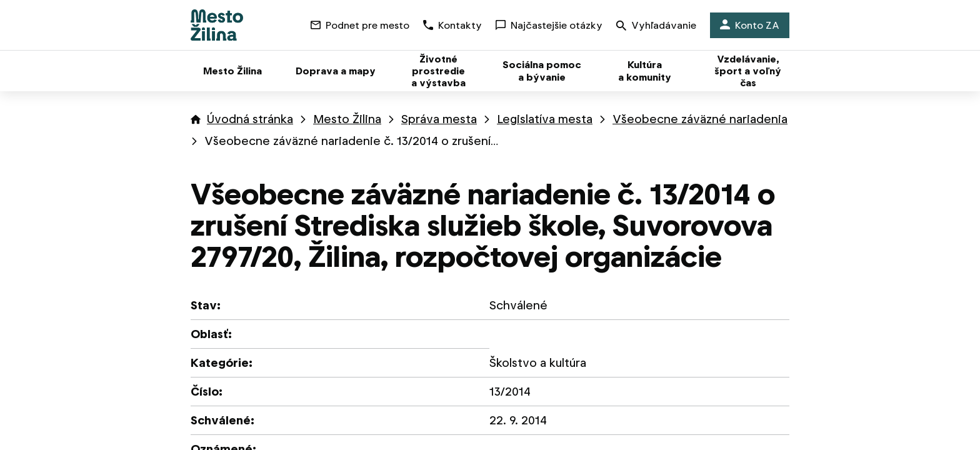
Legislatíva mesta (545, 119)
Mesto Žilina (347, 119)
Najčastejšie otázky (549, 25)
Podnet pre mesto (360, 25)
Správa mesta (439, 119)
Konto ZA (750, 25)
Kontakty (452, 25)
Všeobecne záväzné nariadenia (700, 119)
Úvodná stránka (250, 119)
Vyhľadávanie (656, 27)
